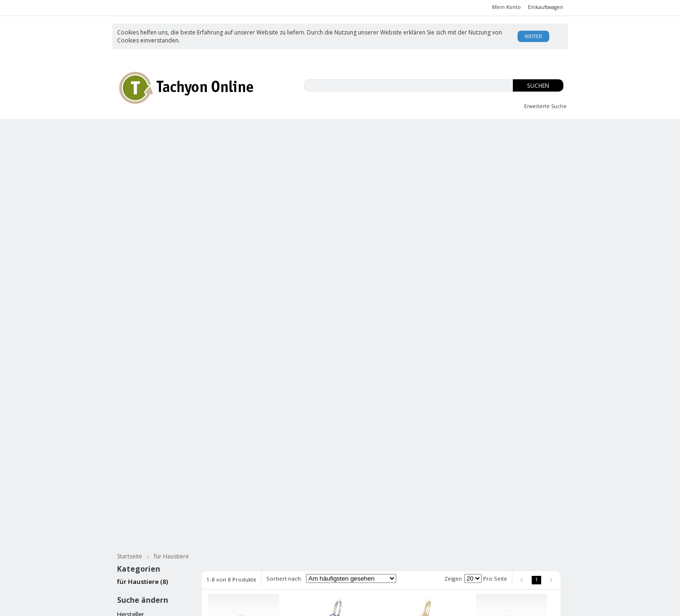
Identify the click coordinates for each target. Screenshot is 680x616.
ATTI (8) (131, 253)
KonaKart (251, 605)
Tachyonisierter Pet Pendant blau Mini (328, 449)
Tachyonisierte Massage (273, 149)
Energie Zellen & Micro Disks (417, 167)
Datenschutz (207, 580)
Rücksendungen (363, 553)
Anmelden (298, 544)
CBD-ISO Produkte (167, 131)
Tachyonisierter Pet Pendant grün (417, 449)
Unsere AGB (357, 534)
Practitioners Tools (520, 167)
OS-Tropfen (434, 131)
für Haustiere (530, 149)
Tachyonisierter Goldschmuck (298, 167)
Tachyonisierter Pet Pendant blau (506, 449)
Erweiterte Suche (545, 106)
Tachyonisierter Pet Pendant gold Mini (417, 308)
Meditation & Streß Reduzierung (434, 149)
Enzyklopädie (433, 553)
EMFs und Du (262, 131)
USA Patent (430, 562)
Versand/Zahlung (364, 544)
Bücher (348, 149)
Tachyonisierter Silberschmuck (177, 167)
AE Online (313, 605)
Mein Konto (506, 7)
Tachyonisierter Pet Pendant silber (506, 308)
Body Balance (519, 131)
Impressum (356, 562)
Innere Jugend (350, 131)
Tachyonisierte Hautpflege (169, 149)
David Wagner (434, 544)
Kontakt (425, 572)
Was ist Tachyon (436, 534)
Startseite (130, 183)
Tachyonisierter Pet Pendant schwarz (238, 308)
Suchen (538, 86)
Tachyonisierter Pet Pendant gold (238, 449)
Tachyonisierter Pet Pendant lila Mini (328, 308)
